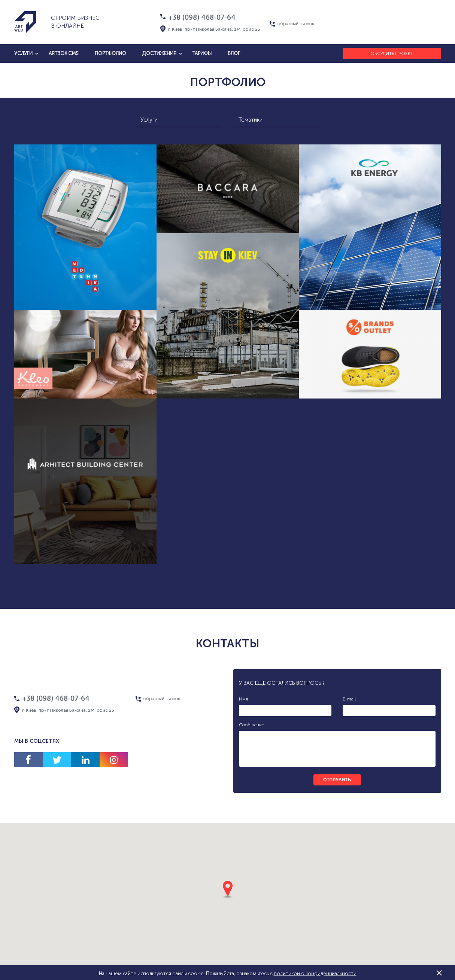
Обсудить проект (392, 54)
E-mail (349, 699)
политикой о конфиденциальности (315, 973)
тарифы (202, 53)
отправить (337, 780)
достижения (159, 53)
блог (234, 53)
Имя (243, 699)
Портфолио (110, 53)
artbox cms (64, 53)
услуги (23, 53)
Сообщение (251, 725)
